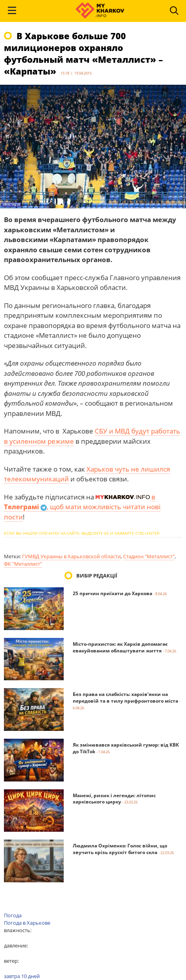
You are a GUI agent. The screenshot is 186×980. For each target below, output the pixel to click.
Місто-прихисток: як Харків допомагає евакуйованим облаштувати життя (120, 647)
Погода (13, 915)
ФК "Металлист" (23, 564)
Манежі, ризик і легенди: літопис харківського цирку (114, 799)
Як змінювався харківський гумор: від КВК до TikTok (126, 748)
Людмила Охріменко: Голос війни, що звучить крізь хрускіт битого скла (120, 849)
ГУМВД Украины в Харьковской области (71, 556)
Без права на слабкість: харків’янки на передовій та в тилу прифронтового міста (125, 698)
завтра (12, 976)
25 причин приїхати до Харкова (112, 593)
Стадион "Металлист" (149, 556)
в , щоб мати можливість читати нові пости (82, 507)
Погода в (27, 923)
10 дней (30, 976)
